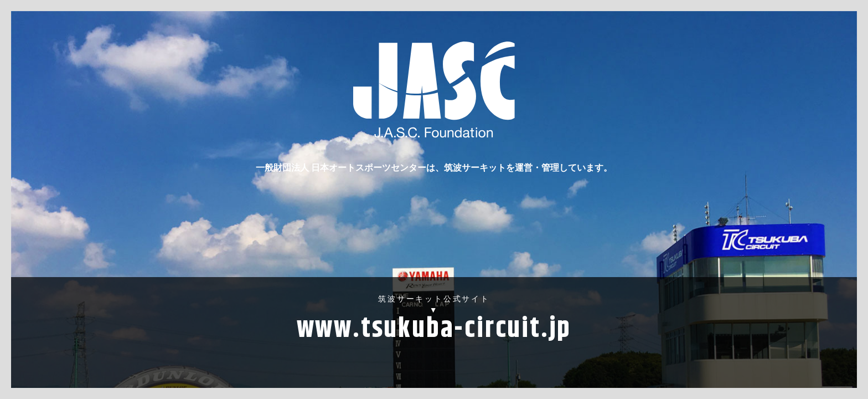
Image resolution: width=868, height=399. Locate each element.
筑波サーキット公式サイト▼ (434, 322)
